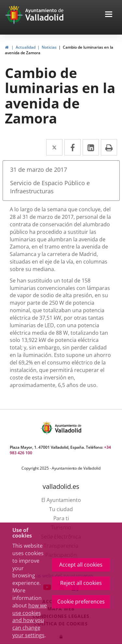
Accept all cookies (81, 565)
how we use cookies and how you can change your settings (30, 620)
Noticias (49, 47)
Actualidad (26, 47)
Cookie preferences (81, 602)
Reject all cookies (81, 583)
